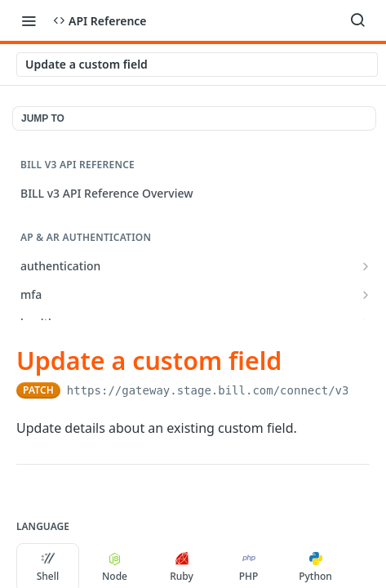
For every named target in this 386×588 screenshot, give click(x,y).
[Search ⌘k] (357, 20)
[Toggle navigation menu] (29, 20)
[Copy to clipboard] (362, 390)
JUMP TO (43, 118)
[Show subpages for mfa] (366, 295)
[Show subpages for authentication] (366, 266)
